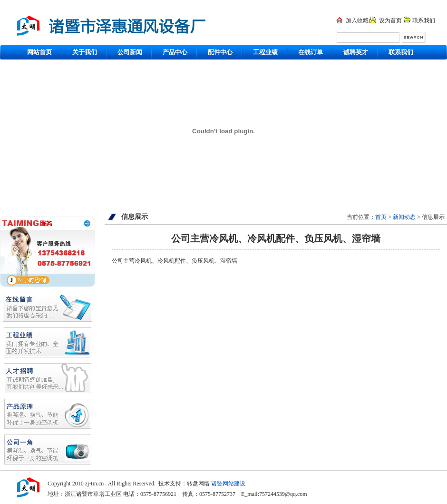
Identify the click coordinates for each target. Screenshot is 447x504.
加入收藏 (357, 20)
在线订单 (311, 52)
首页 (381, 217)
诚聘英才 (356, 52)
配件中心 (220, 52)
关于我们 (85, 52)
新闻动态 (404, 217)
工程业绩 (265, 52)
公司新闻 (130, 52)
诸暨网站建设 (228, 484)
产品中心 (175, 52)
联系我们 (424, 20)
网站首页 (39, 52)
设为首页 (390, 20)
